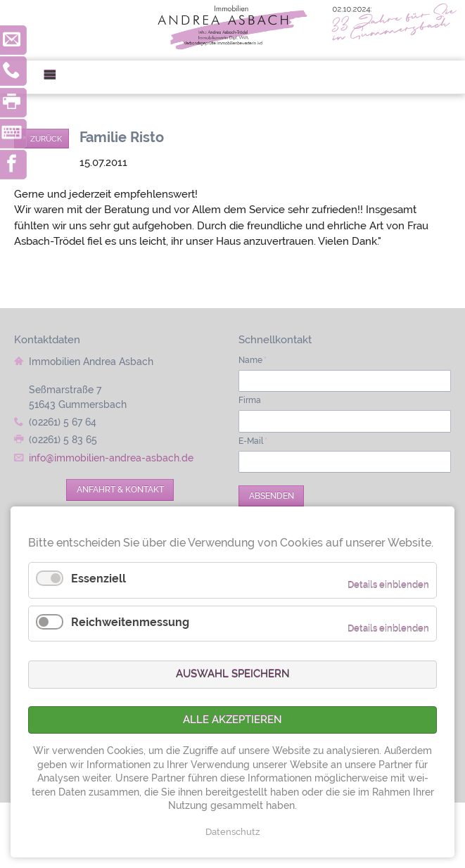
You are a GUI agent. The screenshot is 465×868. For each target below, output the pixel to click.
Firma (250, 400)
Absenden (272, 496)
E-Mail (253, 441)
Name (253, 360)
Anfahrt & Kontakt (120, 490)
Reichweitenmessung (130, 622)
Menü (55, 77)
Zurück (46, 139)
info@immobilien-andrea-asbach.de (111, 458)
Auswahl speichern (233, 674)
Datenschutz (232, 832)
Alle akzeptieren (232, 720)
